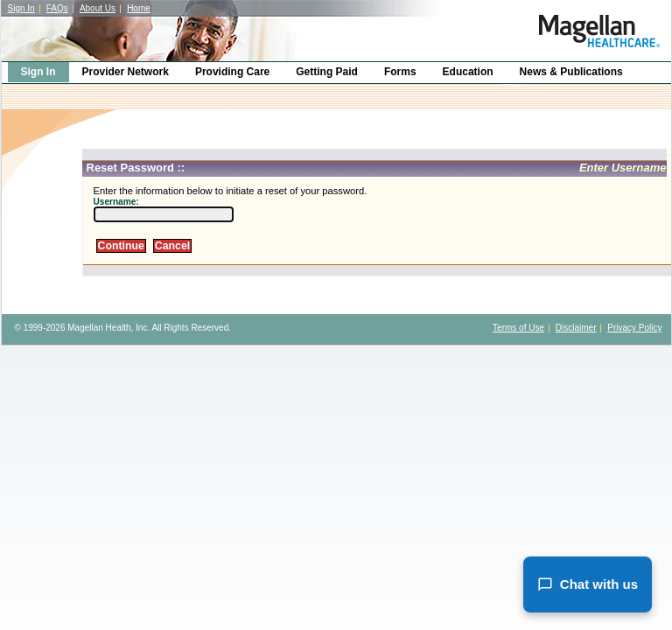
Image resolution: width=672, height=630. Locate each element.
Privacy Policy (634, 328)
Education (468, 72)
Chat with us (588, 584)
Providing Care (232, 72)
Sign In (21, 8)
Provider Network (126, 72)
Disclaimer (576, 328)
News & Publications (571, 72)
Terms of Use (518, 328)
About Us (98, 8)
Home (139, 8)
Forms (400, 72)
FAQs (57, 8)
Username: (116, 202)
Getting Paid (327, 72)
